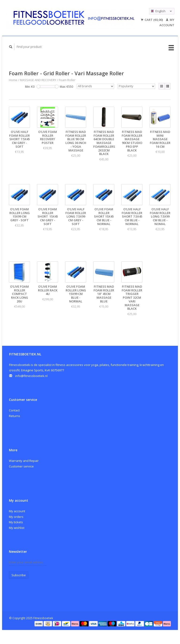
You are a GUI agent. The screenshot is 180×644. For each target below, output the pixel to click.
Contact (14, 410)
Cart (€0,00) (152, 20)
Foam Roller (67, 80)
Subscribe (19, 575)
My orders (16, 517)
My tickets (16, 522)
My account (17, 511)
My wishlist (17, 528)
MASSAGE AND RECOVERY (38, 80)
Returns (15, 416)
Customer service (21, 466)
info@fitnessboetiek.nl (31, 376)
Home (13, 80)
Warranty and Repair (24, 461)
